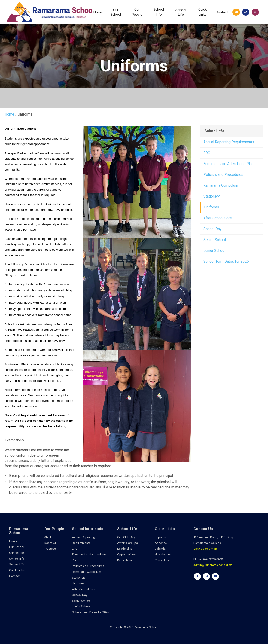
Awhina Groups (128, 543)
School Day (212, 229)
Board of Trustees (50, 546)
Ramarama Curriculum (221, 185)
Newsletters (163, 554)
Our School (116, 12)
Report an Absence (161, 540)
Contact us (162, 560)
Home (98, 12)
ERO (207, 153)
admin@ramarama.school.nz (213, 565)
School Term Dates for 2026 (226, 261)
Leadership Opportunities (126, 552)
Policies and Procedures (223, 175)
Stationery (212, 196)
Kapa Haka (125, 560)
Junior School (214, 251)
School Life (181, 12)
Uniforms (212, 207)
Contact (222, 12)
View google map (205, 549)
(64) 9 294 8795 (213, 559)
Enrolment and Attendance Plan (228, 164)
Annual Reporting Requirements (229, 142)
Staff (48, 537)
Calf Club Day (126, 537)
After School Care (218, 218)
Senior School (215, 240)
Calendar (161, 549)
